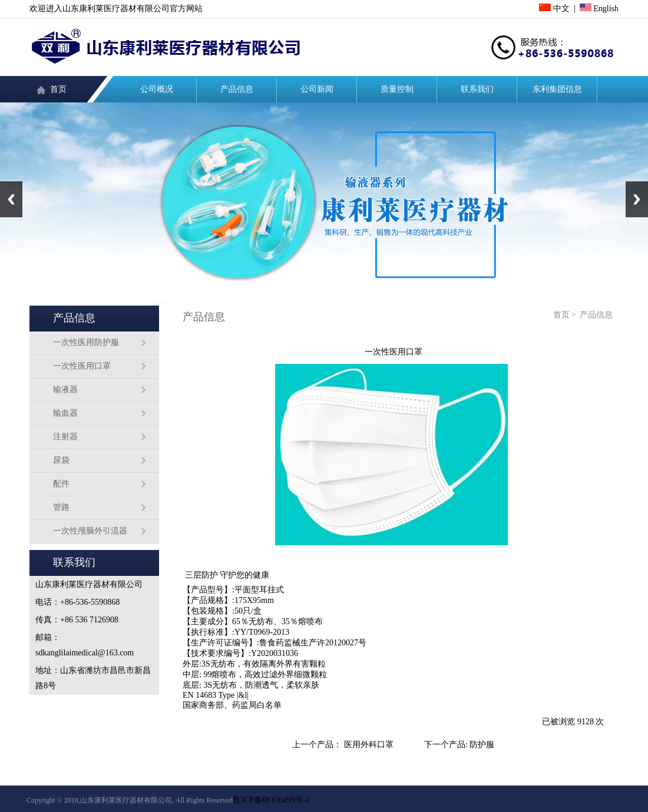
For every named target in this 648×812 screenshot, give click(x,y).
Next (637, 199)
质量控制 (397, 89)
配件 (61, 484)
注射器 (65, 437)
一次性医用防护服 (86, 342)
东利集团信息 (557, 89)
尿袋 (61, 460)
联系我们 (477, 89)
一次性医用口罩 (82, 366)
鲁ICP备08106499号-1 (271, 800)
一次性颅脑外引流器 (90, 531)
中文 (554, 9)
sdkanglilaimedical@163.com (85, 653)
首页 (58, 89)
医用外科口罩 (369, 745)
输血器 (65, 413)
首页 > (565, 315)
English (599, 9)
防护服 (482, 745)
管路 (61, 507)
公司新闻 (317, 89)
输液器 (65, 390)
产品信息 (237, 89)
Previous (11, 199)
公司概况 (157, 89)
